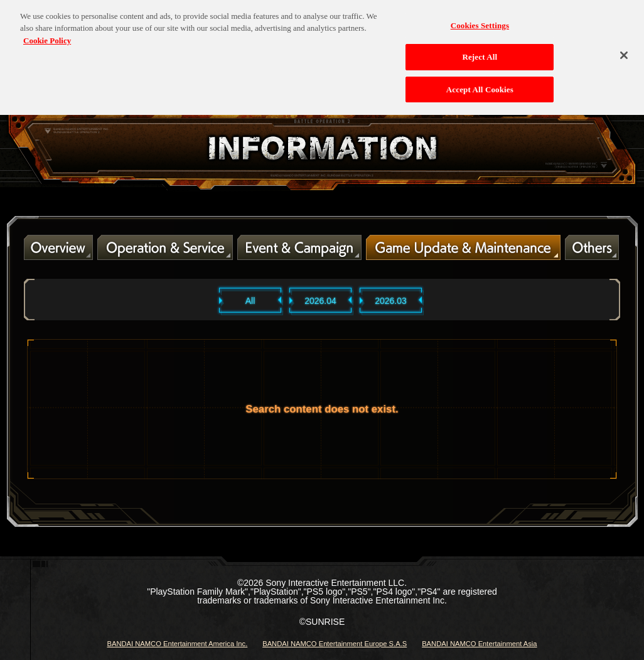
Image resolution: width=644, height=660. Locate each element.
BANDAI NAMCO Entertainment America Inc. (177, 644)
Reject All (480, 53)
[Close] (624, 51)
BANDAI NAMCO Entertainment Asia (479, 644)
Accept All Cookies (480, 86)
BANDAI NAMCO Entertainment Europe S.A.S (335, 644)
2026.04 (320, 301)
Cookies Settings (480, 22)
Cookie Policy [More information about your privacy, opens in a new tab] (47, 37)
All (250, 301)
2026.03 (391, 301)
